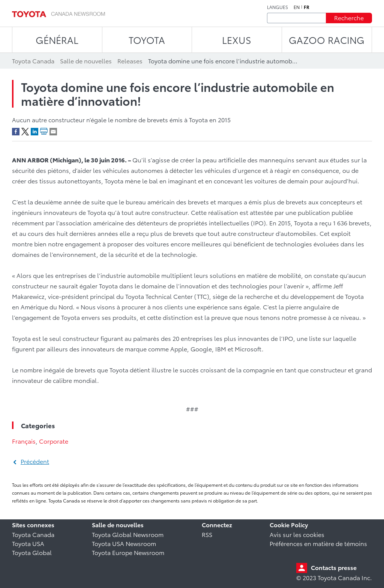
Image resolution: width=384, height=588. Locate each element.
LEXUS (237, 40)
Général (57, 40)
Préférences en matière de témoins (318, 543)
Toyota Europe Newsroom (128, 552)
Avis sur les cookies (297, 534)
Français (24, 441)
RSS (207, 534)
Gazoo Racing (327, 40)
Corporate (54, 441)
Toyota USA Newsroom (124, 543)
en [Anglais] (297, 7)
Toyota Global (32, 552)
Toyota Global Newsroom (128, 534)
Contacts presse (334, 567)
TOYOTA (147, 40)
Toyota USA (28, 543)
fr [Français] (307, 7)
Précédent (35, 461)
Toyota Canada (33, 534)
